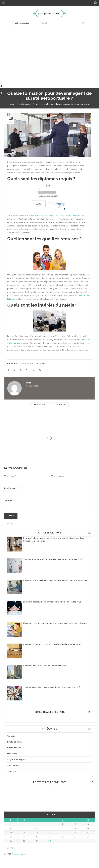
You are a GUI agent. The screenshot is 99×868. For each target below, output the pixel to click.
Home (11, 104)
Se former (12, 771)
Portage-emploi (19, 854)
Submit (11, 516)
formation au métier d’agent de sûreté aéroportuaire (53, 215)
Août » (14, 848)
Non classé (12, 754)
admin (30, 383)
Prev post (40, 405)
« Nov (7, 848)
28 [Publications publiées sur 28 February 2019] (50, 841)
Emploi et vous (25, 104)
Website (8, 500)
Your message (58, 476)
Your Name (10, 476)
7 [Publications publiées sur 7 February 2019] (50, 828)
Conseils (11, 736)
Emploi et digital (15, 742)
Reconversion (14, 765)
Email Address (12, 488)
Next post (59, 405)
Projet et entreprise (17, 759)
